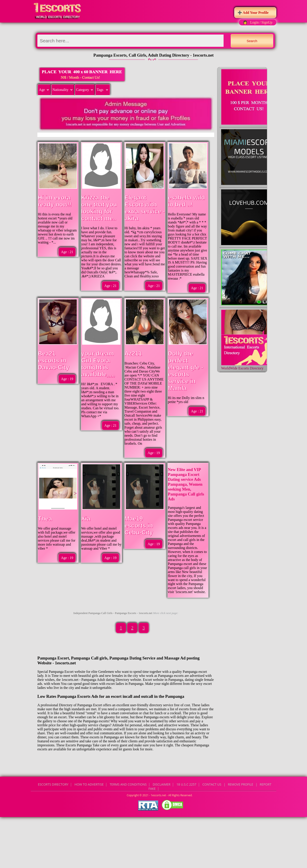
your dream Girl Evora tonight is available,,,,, (98, 364)
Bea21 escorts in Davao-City (54, 360)
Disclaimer (162, 784)
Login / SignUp (261, 22)
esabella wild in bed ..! (186, 201)
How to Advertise (89, 784)
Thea (45, 519)
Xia (86, 519)
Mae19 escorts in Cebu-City (139, 526)
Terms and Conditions (128, 784)
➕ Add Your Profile (253, 13)
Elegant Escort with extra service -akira (145, 208)
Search (252, 41)
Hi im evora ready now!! (55, 201)
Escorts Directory (53, 784)
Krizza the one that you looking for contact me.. (99, 208)
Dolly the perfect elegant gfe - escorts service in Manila (185, 371)
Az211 (133, 354)
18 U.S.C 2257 (186, 784)
